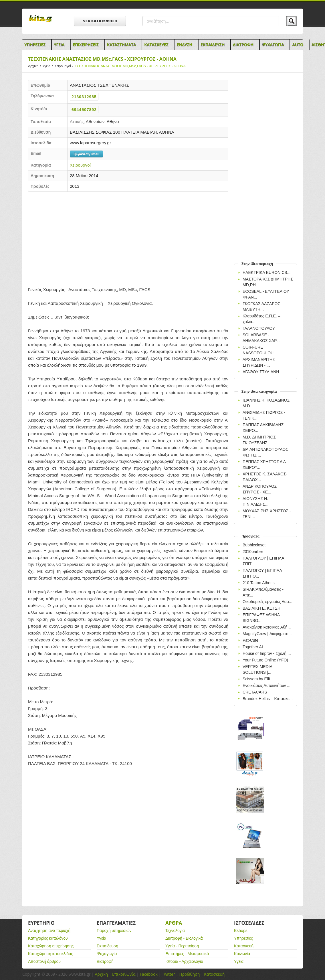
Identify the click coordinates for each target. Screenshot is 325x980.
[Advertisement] (128, 238)
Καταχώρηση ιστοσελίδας (50, 954)
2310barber (253, 552)
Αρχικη (35, 66)
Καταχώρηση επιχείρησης (51, 946)
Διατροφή (105, 961)
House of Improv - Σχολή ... (267, 653)
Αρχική (101, 974)
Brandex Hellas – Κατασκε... (268, 699)
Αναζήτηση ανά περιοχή (49, 930)
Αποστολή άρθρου (44, 961)
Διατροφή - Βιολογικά (184, 938)
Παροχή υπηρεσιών (114, 930)
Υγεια (59, 45)
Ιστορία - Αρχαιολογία (184, 961)
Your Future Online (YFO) (265, 660)
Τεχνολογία (175, 930)
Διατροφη (243, 45)
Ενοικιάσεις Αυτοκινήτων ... (266, 685)
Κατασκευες (156, 45)
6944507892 (84, 110)
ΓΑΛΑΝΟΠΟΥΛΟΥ (259, 328)
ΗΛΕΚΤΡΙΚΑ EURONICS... (266, 272)
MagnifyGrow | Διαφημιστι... (267, 634)
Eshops (241, 930)
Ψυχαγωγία (107, 954)
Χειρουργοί (65, 66)
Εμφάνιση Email (86, 154)
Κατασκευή (244, 946)
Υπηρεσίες (243, 938)
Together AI (253, 647)
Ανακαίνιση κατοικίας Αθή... (267, 627)
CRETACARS (255, 692)
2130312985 (84, 97)
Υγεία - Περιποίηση (182, 946)
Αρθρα (174, 923)
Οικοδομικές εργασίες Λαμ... (267, 602)
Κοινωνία (242, 954)
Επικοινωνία (124, 974)
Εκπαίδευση (107, 946)
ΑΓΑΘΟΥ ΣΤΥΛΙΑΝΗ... (262, 372)
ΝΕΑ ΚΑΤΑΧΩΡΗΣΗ (100, 21)
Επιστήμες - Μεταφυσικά (187, 954)
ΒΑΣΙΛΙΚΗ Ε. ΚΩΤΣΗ (261, 608)
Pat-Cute (250, 640)
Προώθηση (189, 974)
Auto (298, 45)
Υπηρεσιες (35, 45)
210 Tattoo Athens (259, 583)
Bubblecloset (254, 545)
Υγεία (48, 66)
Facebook (148, 974)
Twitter (169, 974)
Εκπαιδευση (213, 45)
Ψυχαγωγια (273, 45)
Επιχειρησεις (86, 45)
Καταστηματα (121, 45)
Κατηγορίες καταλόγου (48, 938)
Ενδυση (184, 45)
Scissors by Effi (256, 679)
